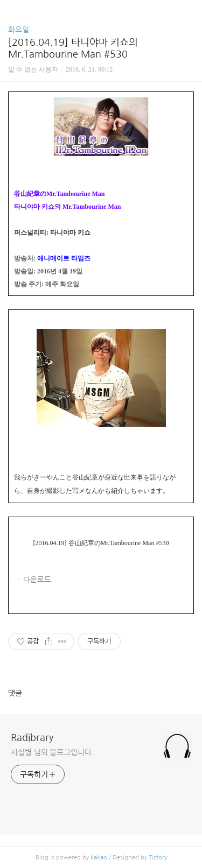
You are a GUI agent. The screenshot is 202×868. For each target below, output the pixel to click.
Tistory (158, 858)
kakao (99, 858)
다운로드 (37, 580)
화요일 (19, 30)
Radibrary (32, 738)
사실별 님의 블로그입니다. (52, 752)
